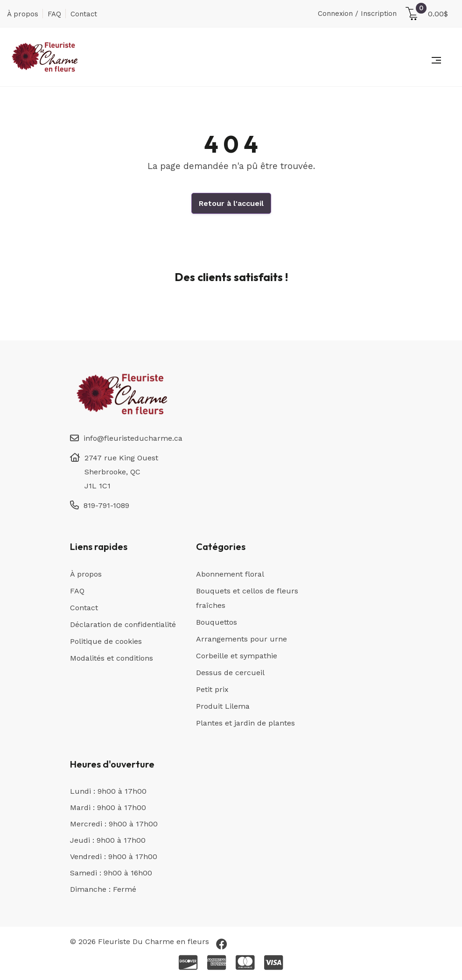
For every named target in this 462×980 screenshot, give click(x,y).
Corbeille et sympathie (237, 656)
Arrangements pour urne (241, 639)
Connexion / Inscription (357, 14)
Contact (84, 14)
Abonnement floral (230, 574)
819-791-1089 (106, 505)
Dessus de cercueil (230, 673)
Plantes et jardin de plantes (245, 723)
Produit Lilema (223, 706)
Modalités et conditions (112, 658)
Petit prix (212, 689)
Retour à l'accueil (231, 203)
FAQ (54, 14)
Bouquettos (217, 622)
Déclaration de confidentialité (123, 624)
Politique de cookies (106, 641)
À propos (23, 14)
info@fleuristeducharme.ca (133, 438)
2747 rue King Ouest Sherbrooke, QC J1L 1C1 (121, 472)
